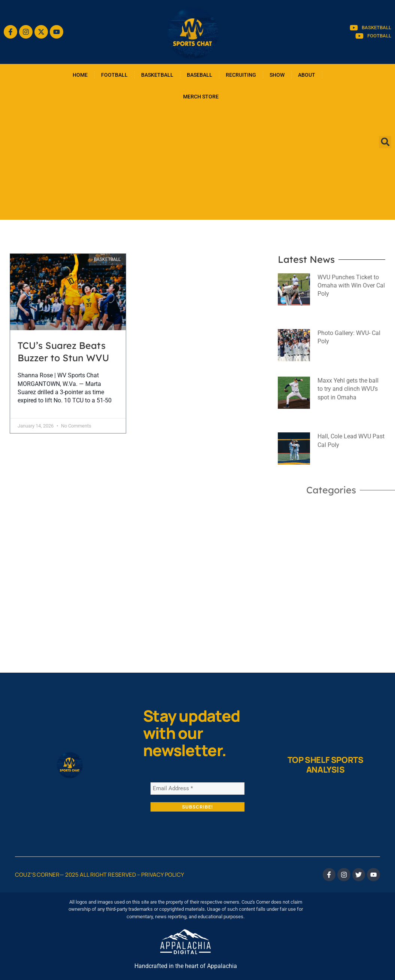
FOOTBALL (114, 75)
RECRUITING (241, 75)
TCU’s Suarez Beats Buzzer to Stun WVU (63, 351)
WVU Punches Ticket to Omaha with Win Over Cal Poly (351, 286)
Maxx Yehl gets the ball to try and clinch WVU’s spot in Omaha (348, 389)
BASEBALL (200, 75)
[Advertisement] (198, 164)
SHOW (277, 75)
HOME (80, 75)
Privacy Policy (163, 874)
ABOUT (307, 75)
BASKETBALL (157, 75)
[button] (385, 142)
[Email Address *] (198, 788)
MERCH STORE (201, 97)
